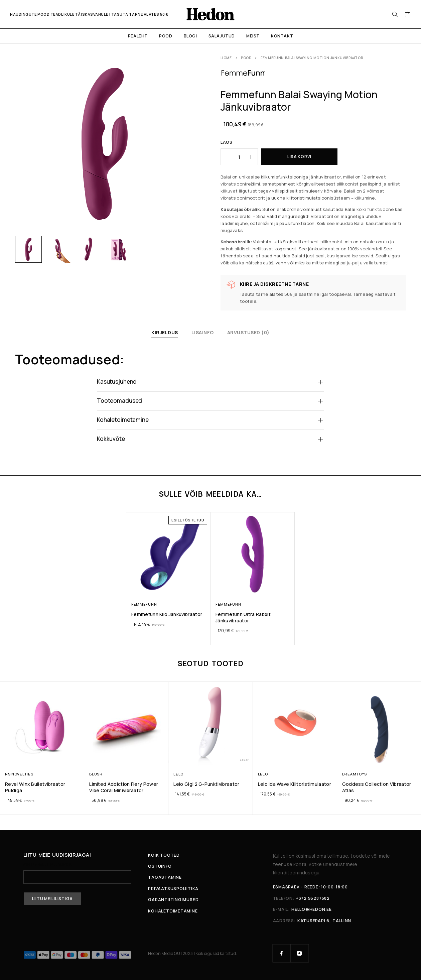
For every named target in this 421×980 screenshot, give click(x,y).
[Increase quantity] (253, 157)
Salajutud (222, 36)
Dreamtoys (354, 774)
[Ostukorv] (408, 15)
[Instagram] (300, 953)
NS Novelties (19, 774)
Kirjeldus (165, 332)
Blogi (190, 36)
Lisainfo (203, 332)
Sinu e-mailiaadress (77, 873)
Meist (253, 36)
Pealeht (138, 36)
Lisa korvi (299, 157)
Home (226, 58)
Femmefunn (144, 604)
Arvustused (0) (248, 332)
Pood (166, 36)
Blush (96, 774)
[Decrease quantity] (225, 157)
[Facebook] (282, 953)
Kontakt (282, 36)
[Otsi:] (395, 14)
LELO (178, 774)
